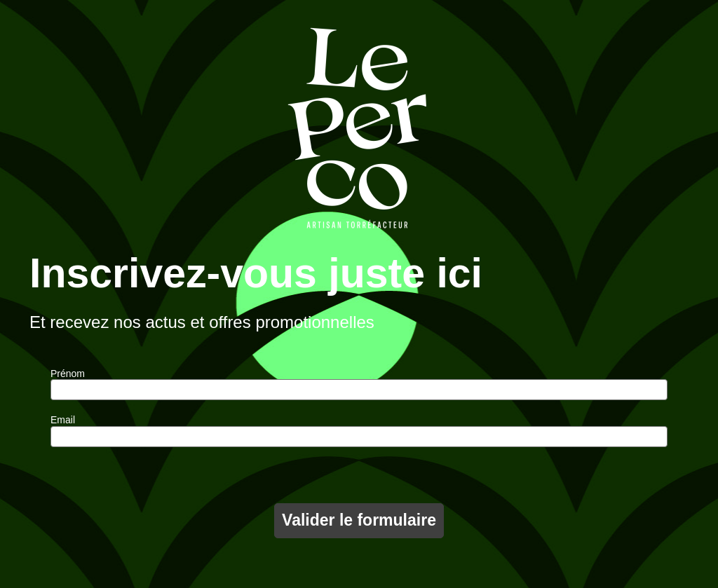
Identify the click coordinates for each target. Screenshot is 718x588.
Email (63, 420)
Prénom (68, 374)
